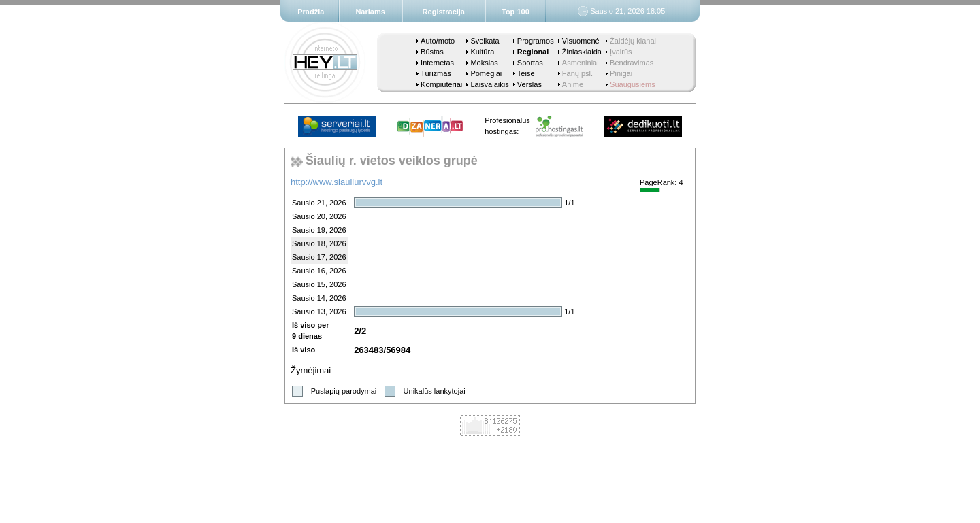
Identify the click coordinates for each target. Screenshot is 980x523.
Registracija (444, 12)
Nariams (370, 12)
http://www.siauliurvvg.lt (337, 182)
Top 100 (516, 12)
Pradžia (311, 12)
